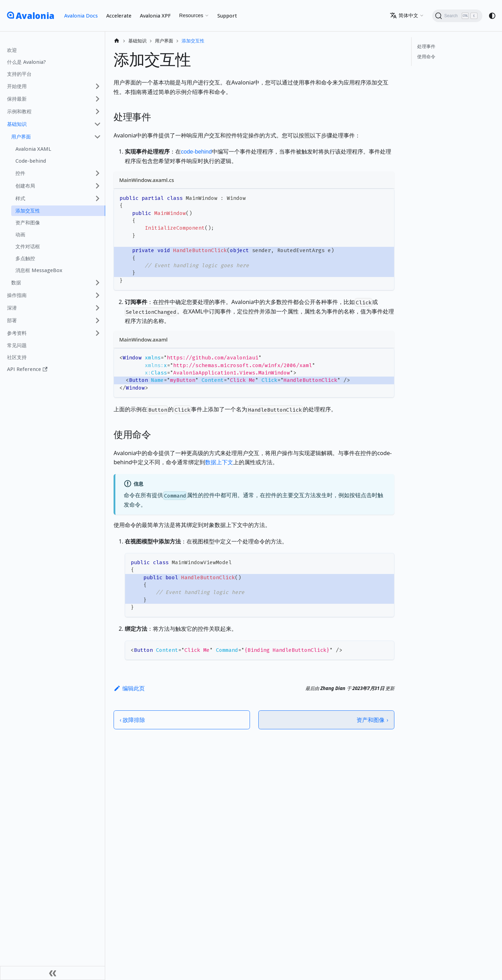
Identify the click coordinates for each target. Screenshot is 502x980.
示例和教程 (19, 111)
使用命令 (426, 57)
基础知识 (17, 124)
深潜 (12, 308)
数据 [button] (16, 282)
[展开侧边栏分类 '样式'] (97, 198)
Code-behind (31, 161)
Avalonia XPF (155, 16)
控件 (20, 173)
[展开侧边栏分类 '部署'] (97, 320)
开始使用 (17, 86)
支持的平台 (19, 74)
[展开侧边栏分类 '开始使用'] (97, 86)
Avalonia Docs (81, 16)
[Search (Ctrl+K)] (457, 16)
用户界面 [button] (21, 137)
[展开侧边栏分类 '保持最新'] (97, 99)
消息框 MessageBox (39, 270)
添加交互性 (28, 211)
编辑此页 (129, 688)
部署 (12, 320)
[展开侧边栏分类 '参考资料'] (97, 333)
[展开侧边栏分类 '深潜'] (97, 308)
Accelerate (119, 16)
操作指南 (17, 295)
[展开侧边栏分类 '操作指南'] (97, 295)
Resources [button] (191, 15)
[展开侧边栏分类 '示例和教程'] (97, 111)
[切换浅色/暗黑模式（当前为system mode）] (492, 16)
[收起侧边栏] (53, 973)
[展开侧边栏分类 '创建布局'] (97, 186)
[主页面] (117, 41)
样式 (20, 198)
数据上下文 (219, 462)
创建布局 (25, 186)
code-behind (196, 152)
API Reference (27, 369)
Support (227, 16)
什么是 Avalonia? (26, 62)
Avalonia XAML (33, 149)
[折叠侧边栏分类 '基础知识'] (97, 124)
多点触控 (25, 258)
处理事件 (426, 46)
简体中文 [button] (404, 15)
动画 (20, 234)
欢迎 (12, 50)
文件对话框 (28, 246)
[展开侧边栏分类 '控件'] (97, 173)
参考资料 (17, 333)
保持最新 (17, 99)
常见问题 (17, 345)
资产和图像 (28, 222)
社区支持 (17, 357)
